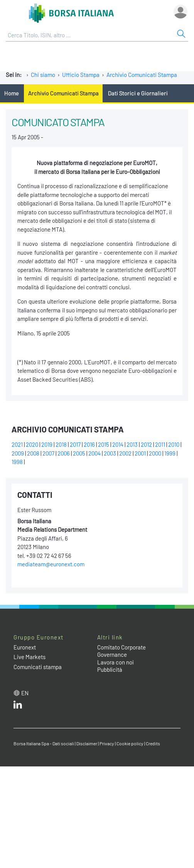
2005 (79, 453)
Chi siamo (43, 75)
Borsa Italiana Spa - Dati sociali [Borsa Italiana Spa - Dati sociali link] (44, 743)
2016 (89, 444)
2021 (17, 444)
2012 (146, 444)
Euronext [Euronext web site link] (25, 647)
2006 (64, 453)
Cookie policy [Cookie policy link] (130, 743)
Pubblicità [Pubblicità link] (110, 669)
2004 (94, 453)
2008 (33, 453)
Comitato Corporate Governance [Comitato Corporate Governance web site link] (121, 651)
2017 (75, 444)
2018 (61, 444)
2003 (110, 453)
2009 (18, 453)
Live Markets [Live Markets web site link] (30, 657)
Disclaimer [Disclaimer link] (87, 743)
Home (12, 93)
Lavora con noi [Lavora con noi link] (116, 662)
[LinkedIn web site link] (18, 706)
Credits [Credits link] (153, 743)
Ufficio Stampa (81, 75)
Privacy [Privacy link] (107, 743)
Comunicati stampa (38, 667)
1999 (170, 453)
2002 (125, 453)
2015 (104, 444)
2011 (160, 444)
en (25, 693)
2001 (140, 453)
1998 (17, 462)
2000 (155, 453)
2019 (47, 444)
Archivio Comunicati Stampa (142, 75)
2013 (132, 444)
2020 (32, 444)
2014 (118, 444)
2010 (174, 444)
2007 (48, 453)
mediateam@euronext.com (51, 564)
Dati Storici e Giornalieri (138, 93)
